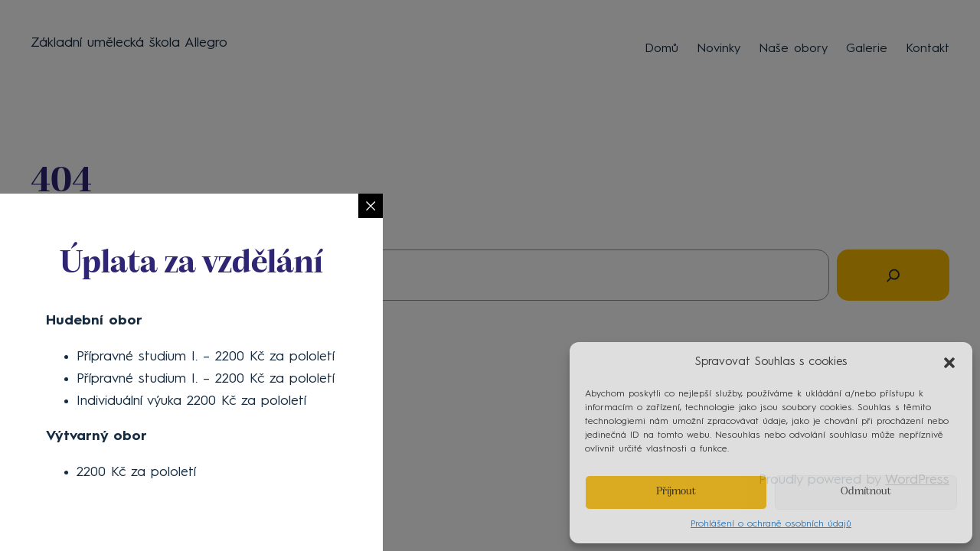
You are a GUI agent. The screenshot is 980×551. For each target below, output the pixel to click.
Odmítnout (866, 492)
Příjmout (676, 492)
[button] (949, 363)
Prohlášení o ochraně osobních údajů (771, 524)
